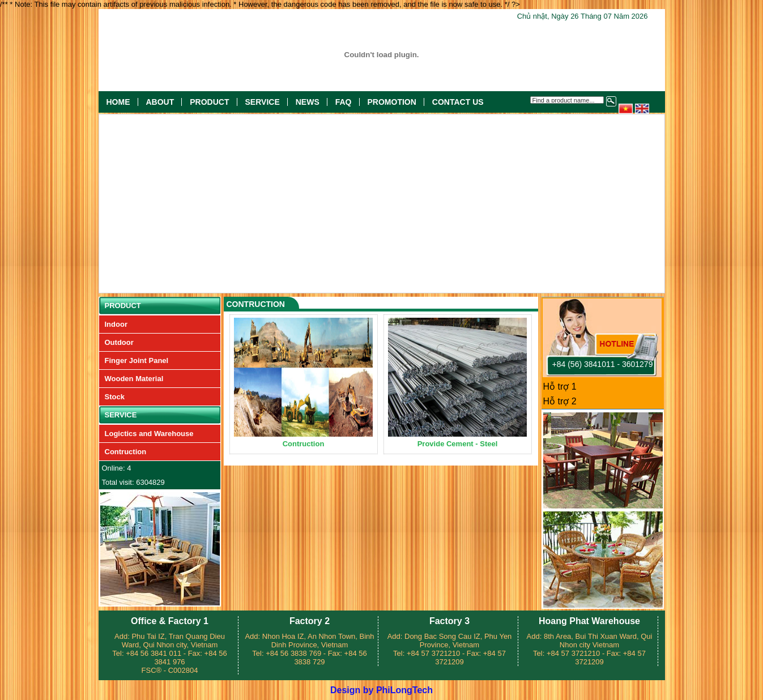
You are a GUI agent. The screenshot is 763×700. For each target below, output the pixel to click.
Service (263, 102)
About (160, 102)
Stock (115, 397)
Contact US (458, 102)
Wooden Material (134, 379)
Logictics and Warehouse (149, 434)
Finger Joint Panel (137, 360)
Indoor (116, 324)
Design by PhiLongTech (381, 690)
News (308, 102)
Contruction (126, 452)
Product (209, 102)
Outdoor (119, 342)
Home (118, 102)
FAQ (344, 102)
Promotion (392, 102)
